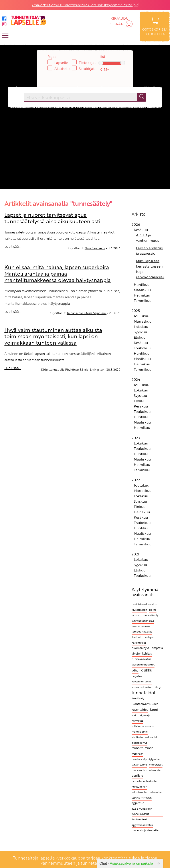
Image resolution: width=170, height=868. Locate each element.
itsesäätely (138, 698)
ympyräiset (156, 765)
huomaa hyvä (141, 648)
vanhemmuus (142, 797)
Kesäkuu (141, 230)
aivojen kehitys (142, 654)
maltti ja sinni (140, 732)
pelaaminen (156, 792)
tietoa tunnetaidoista (144, 781)
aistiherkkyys (139, 743)
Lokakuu (141, 327)
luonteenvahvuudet (145, 704)
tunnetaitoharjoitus (143, 620)
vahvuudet (155, 770)
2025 (136, 311)
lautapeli (150, 637)
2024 (136, 379)
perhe (153, 610)
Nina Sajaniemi (95, 248)
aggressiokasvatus (142, 825)
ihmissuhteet (139, 819)
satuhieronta (139, 792)
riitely (157, 687)
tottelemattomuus (143, 726)
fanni (154, 709)
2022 (136, 480)
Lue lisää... (13, 246)
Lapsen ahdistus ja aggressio (149, 251)
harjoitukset (139, 643)
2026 (136, 224)
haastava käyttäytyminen (146, 759)
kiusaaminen (139, 610)
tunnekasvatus (141, 659)
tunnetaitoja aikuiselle (145, 830)
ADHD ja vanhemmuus (147, 238)
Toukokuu (142, 348)
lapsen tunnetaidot (143, 664)
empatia (157, 648)
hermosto (137, 721)
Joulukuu (142, 316)
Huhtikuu (142, 285)
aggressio (138, 803)
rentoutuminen (141, 626)
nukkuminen (139, 787)
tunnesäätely (150, 615)
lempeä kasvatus (142, 632)
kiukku (146, 670)
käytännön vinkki (142, 681)
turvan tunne (139, 765)
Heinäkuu (142, 512)
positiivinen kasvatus (144, 604)
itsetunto (137, 637)
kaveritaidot (140, 710)
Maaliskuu (142, 290)
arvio (134, 715)
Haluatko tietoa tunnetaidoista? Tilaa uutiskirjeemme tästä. (82, 5)
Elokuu (140, 337)
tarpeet (136, 615)
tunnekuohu (139, 770)
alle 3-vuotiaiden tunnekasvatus (142, 811)
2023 (136, 438)
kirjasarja (145, 715)
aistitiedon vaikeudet (144, 737)
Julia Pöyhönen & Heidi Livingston (81, 370)
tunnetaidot (144, 693)
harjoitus (137, 676)
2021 (135, 554)
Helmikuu (142, 295)
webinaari (137, 753)
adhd (135, 670)
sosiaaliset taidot (142, 687)
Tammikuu (143, 301)
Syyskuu (140, 332)
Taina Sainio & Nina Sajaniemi (87, 313)
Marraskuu (143, 321)
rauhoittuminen (142, 748)
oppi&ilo (137, 776)
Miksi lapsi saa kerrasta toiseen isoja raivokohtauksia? (150, 269)
